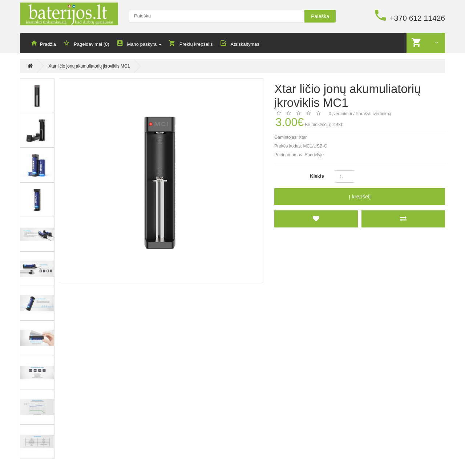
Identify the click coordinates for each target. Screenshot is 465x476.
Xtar (303, 138)
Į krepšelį (360, 197)
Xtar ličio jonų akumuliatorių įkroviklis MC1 (89, 67)
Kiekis (317, 176)
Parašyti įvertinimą (373, 114)
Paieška (320, 16)
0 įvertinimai (340, 114)
